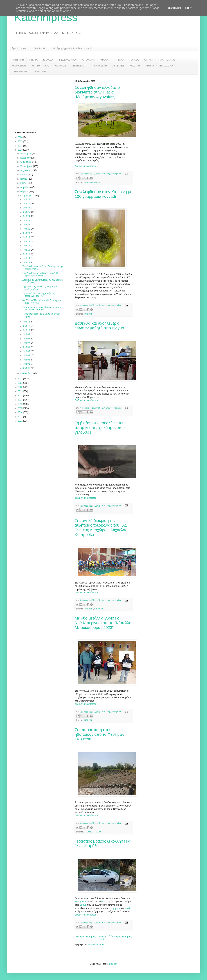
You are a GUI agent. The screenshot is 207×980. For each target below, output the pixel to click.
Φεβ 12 (27, 322)
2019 (21, 391)
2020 (21, 387)
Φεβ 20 (27, 233)
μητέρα (117, 908)
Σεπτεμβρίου (27, 166)
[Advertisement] (41, 103)
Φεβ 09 (27, 334)
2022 (21, 379)
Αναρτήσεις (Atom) (96, 945)
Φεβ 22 (27, 225)
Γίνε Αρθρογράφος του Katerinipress (72, 48)
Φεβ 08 (27, 339)
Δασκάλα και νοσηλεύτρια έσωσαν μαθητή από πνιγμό (99, 326)
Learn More (175, 8)
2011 (21, 421)
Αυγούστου (26, 170)
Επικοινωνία (39, 48)
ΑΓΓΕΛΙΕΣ (118, 66)
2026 (21, 137)
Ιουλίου (24, 175)
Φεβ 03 (27, 360)
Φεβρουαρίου (27, 196)
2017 (21, 400)
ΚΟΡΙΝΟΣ (61, 66)
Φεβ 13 (27, 263)
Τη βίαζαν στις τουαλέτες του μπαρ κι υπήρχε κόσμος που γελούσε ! (100, 428)
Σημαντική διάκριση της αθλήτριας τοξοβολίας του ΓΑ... (39, 295)
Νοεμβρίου (26, 158)
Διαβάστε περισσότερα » (86, 166)
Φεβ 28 (27, 199)
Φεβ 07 (27, 343)
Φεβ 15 (27, 254)
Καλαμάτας (81, 902)
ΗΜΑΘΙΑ (105, 60)
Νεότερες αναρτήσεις (86, 936)
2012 (21, 417)
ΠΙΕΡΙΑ (33, 60)
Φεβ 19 (27, 237)
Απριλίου (25, 187)
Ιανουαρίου (26, 373)
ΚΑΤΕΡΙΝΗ (18, 60)
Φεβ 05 (27, 351)
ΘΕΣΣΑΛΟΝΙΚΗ (67, 60)
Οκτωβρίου (26, 162)
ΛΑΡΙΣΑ (134, 60)
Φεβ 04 (27, 355)
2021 (21, 383)
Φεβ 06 (27, 347)
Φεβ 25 (27, 212)
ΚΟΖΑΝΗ (135, 66)
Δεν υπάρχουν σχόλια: (112, 174)
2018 (21, 396)
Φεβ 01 (27, 368)
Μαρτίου (25, 191)
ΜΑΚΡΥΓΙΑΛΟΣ (41, 66)
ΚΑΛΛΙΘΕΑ (41, 72)
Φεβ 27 (27, 204)
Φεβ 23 (27, 220)
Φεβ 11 (27, 326)
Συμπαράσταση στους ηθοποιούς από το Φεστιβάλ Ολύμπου (99, 734)
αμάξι (104, 902)
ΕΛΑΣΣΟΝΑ (166, 66)
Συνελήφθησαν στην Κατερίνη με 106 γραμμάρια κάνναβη (103, 194)
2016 (21, 404)
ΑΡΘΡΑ (150, 66)
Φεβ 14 (27, 258)
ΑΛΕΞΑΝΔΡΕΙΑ (21, 72)
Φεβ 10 (27, 330)
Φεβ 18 (27, 242)
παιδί (128, 908)
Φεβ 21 (27, 229)
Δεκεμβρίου (26, 153)
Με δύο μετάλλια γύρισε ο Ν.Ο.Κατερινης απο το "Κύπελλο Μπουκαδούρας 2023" (103, 623)
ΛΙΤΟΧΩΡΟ (88, 60)
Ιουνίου (24, 179)
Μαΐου (24, 183)
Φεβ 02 (27, 364)
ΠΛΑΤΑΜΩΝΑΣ (167, 60)
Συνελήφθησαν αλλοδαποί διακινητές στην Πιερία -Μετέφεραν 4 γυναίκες (98, 92)
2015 (21, 408)
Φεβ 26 (27, 208)
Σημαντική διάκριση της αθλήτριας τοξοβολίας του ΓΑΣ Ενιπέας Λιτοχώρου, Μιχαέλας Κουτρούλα (101, 528)
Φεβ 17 (27, 246)
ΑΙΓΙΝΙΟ (148, 60)
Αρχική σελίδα (19, 48)
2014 (21, 412)
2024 (21, 146)
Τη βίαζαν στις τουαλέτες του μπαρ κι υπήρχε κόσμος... (40, 288)
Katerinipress (46, 17)
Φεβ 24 (27, 216)
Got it (188, 8)
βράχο (83, 905)
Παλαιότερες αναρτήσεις (120, 936)
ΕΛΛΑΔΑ (48, 60)
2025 (21, 141)
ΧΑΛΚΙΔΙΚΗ (100, 66)
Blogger (113, 964)
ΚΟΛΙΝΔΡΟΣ (19, 66)
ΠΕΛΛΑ (120, 60)
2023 (21, 150)
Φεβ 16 (27, 250)
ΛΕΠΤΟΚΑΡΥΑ (80, 66)
